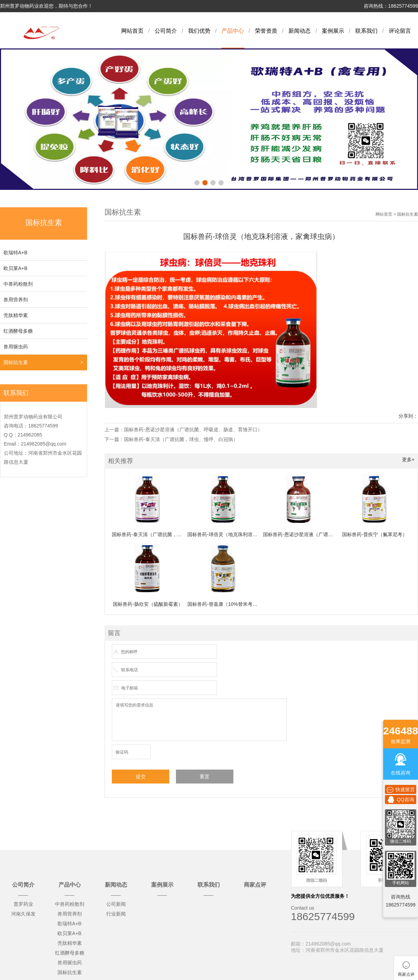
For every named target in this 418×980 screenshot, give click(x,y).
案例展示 (333, 31)
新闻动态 (300, 31)
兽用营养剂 (16, 300)
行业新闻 (116, 914)
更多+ (408, 460)
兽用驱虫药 (16, 347)
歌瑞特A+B (16, 253)
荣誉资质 (266, 31)
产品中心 (233, 31)
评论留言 (400, 31)
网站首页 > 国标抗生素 (397, 214)
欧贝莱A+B (16, 268)
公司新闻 (116, 904)
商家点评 (255, 885)
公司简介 (166, 31)
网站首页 (132, 31)
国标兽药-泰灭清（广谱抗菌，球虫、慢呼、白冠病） (181, 439)
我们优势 (199, 31)
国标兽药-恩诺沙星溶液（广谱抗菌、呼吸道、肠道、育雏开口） (193, 430)
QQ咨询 (401, 800)
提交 (141, 777)
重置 (204, 777)
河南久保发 (23, 914)
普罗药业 (23, 904)
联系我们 (366, 31)
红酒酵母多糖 (18, 331)
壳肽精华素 (16, 315)
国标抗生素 (16, 362)
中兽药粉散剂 (18, 284)
